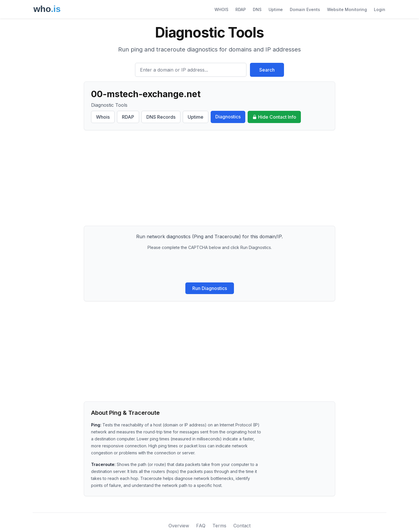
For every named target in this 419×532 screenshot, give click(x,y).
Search (267, 70)
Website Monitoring (347, 9)
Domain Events (305, 9)
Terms (219, 526)
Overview (179, 526)
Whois (103, 117)
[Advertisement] (210, 178)
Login (380, 9)
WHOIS (221, 9)
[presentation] (210, 266)
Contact (242, 526)
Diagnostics (228, 117)
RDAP (241, 9)
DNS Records (161, 117)
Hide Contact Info (274, 117)
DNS (257, 9)
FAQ (201, 526)
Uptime (276, 9)
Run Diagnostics (210, 288)
